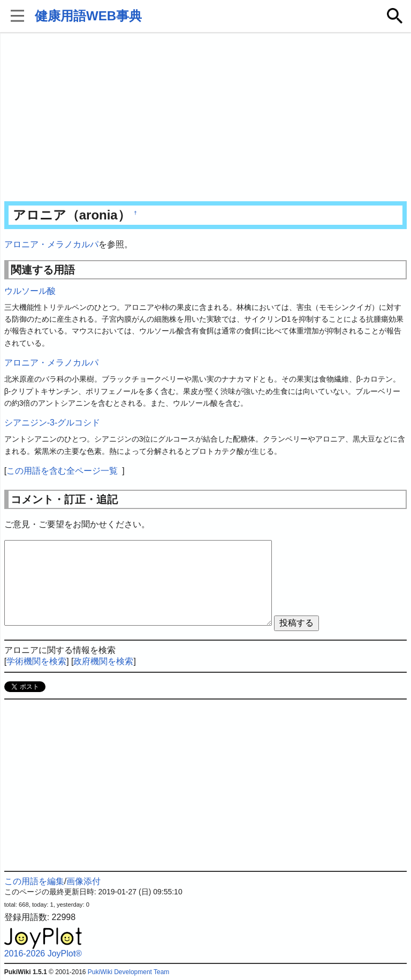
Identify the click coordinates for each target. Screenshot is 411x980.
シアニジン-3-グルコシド (52, 423)
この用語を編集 (34, 881)
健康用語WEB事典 (88, 16)
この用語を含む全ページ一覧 (62, 471)
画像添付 (83, 881)
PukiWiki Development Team (129, 972)
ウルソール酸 (30, 291)
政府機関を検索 (103, 661)
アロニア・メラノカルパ (51, 244)
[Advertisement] (206, 118)
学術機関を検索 (36, 661)
